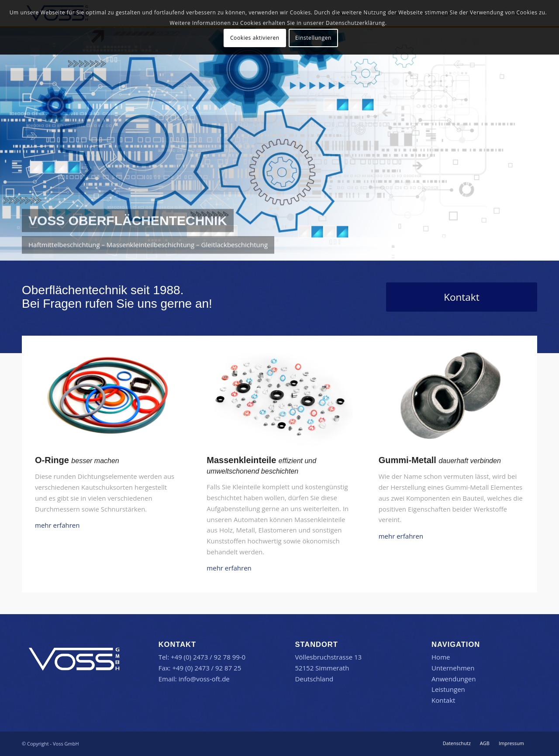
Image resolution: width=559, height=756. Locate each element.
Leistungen (448, 689)
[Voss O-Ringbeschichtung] (108, 397)
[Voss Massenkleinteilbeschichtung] (279, 397)
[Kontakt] (462, 297)
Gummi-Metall (407, 460)
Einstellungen (313, 38)
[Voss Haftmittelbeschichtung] (451, 397)
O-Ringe (52, 460)
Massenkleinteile (241, 460)
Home (441, 657)
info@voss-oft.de (204, 679)
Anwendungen (454, 679)
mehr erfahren (57, 525)
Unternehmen (453, 668)
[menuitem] (457, 743)
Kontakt (443, 700)
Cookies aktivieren (255, 38)
